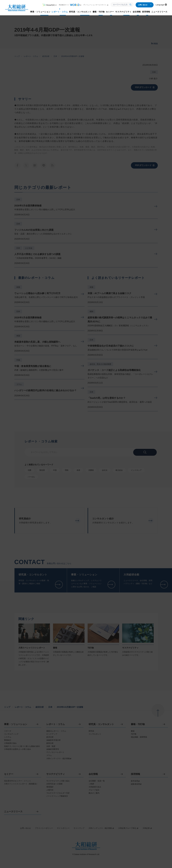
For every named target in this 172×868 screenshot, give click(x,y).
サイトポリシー (63, 828)
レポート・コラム (31, 56)
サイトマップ (79, 828)
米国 (18, 287)
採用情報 (135, 774)
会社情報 (93, 774)
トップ (17, 56)
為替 (78, 470)
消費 (29, 470)
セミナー (9, 774)
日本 (55, 56)
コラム (19, 384)
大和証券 (147, 828)
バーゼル (31, 477)
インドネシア (136, 470)
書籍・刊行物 (138, 724)
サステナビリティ (56, 774)
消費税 (91, 470)
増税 (67, 470)
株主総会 (119, 470)
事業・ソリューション (16, 724)
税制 (91, 311)
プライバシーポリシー (44, 828)
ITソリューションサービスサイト (96, 5)
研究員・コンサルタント (101, 724)
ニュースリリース (13, 812)
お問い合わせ (145, 5)
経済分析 (46, 56)
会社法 (105, 470)
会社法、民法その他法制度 (100, 364)
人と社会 (29, 248)
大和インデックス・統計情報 (101, 828)
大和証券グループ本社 (128, 828)
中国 (18, 360)
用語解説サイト (70, 5)
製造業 (42, 470)
